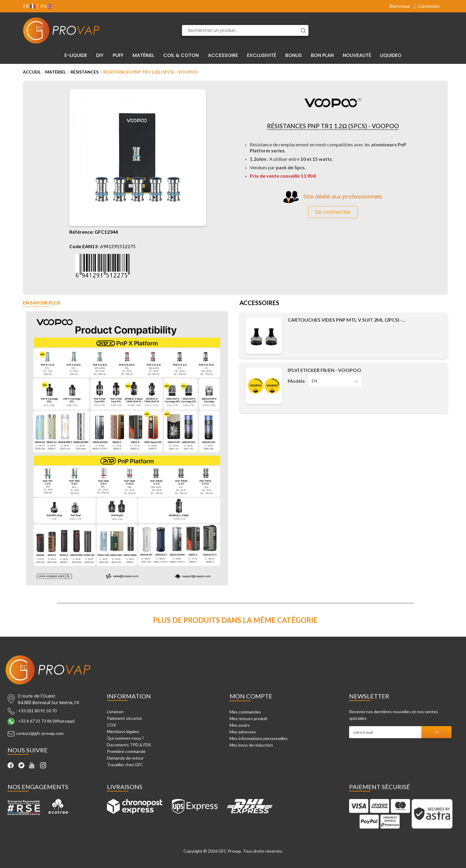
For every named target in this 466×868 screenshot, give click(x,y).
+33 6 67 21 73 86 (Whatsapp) (46, 721)
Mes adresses (243, 732)
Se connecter (333, 212)
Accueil (32, 72)
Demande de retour (125, 758)
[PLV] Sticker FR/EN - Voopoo (324, 370)
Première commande (126, 751)
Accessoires (259, 303)
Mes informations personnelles (259, 738)
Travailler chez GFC (125, 765)
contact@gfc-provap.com (40, 733)
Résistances (84, 72)
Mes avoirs (240, 725)
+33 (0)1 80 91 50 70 (37, 711)
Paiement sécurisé (124, 718)
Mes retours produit (249, 718)
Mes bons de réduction (251, 745)
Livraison (115, 712)
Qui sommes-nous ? (125, 738)
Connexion (429, 6)
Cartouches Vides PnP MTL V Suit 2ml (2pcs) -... (347, 320)
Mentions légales (123, 731)
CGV (112, 725)
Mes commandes (245, 712)
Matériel (55, 72)
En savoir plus (42, 303)
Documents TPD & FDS (129, 745)
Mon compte (251, 696)
